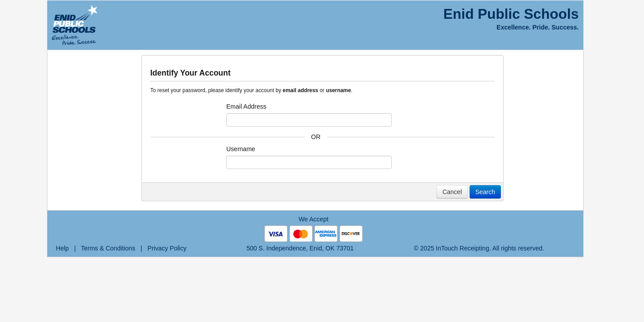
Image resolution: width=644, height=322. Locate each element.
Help (62, 248)
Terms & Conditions (108, 248)
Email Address (246, 106)
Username (241, 149)
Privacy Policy (167, 248)
